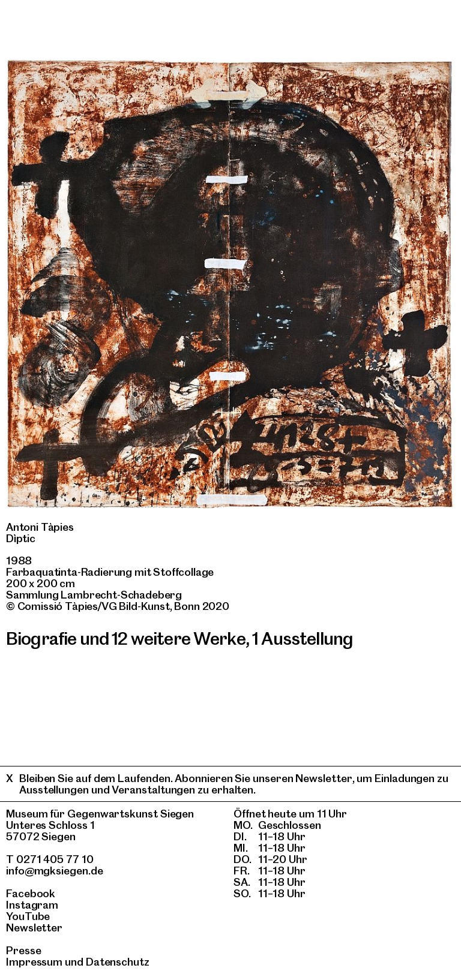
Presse (24, 950)
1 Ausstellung (303, 638)
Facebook (31, 893)
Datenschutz (118, 962)
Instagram (32, 905)
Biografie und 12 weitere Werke (126, 638)
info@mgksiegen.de (55, 871)
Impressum (34, 962)
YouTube (28, 916)
